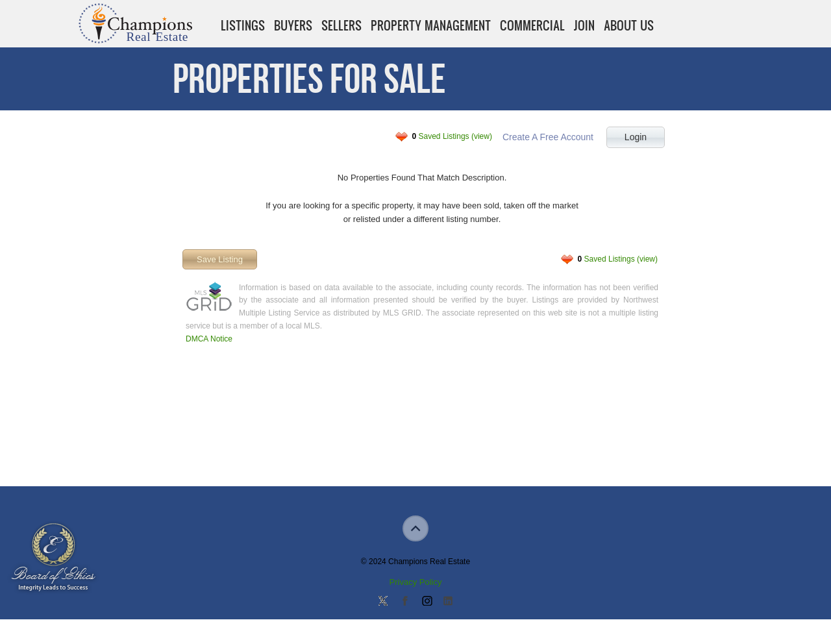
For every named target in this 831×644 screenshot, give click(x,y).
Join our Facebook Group (404, 602)
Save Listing (220, 259)
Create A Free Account (548, 137)
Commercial (532, 25)
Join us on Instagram (427, 602)
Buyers (293, 25)
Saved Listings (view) (452, 136)
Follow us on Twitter (383, 602)
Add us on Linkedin (448, 602)
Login (636, 137)
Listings (243, 25)
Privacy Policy (416, 582)
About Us (629, 25)
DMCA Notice (209, 339)
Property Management (431, 25)
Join (584, 25)
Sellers (341, 25)
